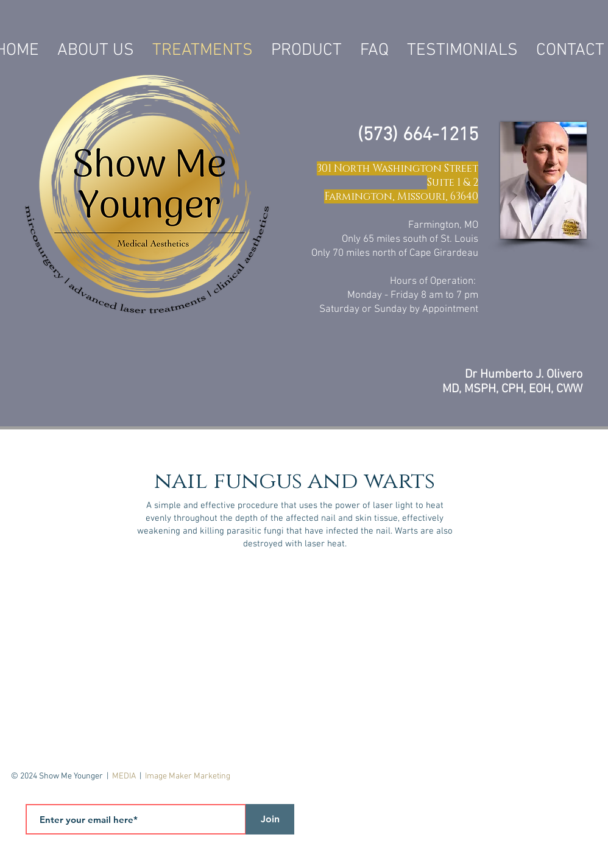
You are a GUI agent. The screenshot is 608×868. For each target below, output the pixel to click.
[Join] (270, 819)
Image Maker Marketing (188, 776)
